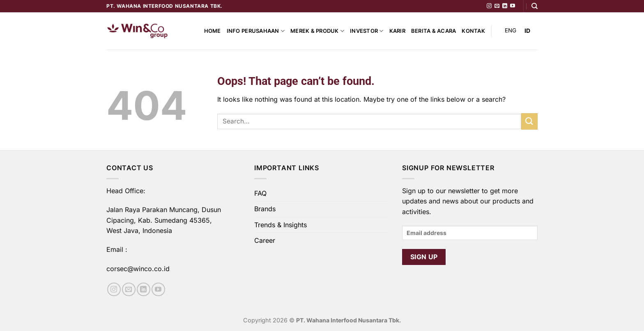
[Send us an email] (497, 6)
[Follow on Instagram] (489, 6)
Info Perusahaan (256, 31)
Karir (397, 31)
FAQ (260, 193)
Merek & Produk (317, 31)
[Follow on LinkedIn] (505, 6)
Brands (265, 209)
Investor (367, 31)
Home (213, 31)
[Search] (535, 6)
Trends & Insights (281, 225)
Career (265, 240)
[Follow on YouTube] (513, 6)
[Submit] (529, 121)
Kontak (473, 31)
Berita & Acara (434, 31)
